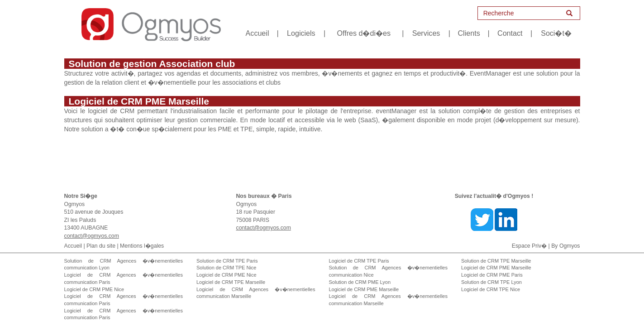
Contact (510, 33)
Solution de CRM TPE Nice (226, 268)
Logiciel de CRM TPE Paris (359, 261)
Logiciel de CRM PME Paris (492, 275)
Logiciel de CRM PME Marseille (364, 289)
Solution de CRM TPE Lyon (491, 282)
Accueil (258, 33)
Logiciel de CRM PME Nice (94, 289)
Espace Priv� (529, 246)
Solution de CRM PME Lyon (360, 282)
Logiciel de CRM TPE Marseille (231, 282)
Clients (469, 33)
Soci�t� (556, 33)
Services (426, 33)
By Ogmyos (565, 246)
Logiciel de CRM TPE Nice (491, 289)
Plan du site (101, 246)
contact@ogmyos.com (92, 236)
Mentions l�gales (142, 246)
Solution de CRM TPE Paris (227, 261)
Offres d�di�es (363, 33)
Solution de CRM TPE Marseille (496, 261)
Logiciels (301, 33)
